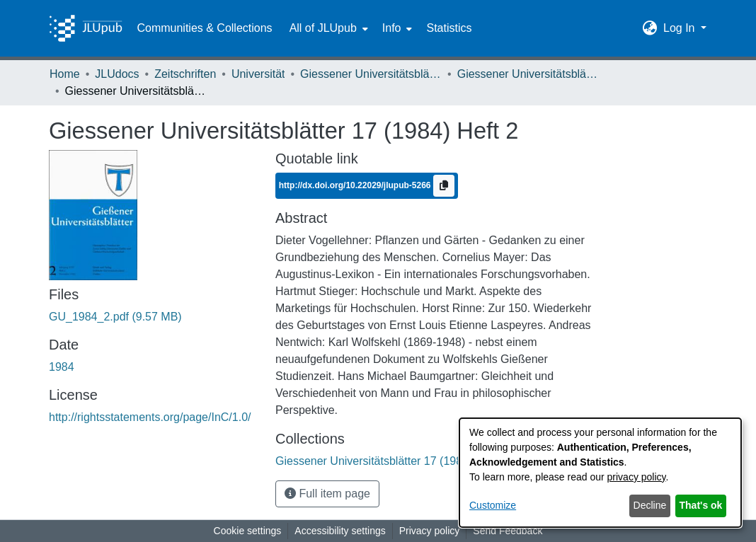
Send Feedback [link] (508, 531)
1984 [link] (62, 367)
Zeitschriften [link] (185, 74)
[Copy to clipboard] (444, 186)
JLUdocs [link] (117, 74)
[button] (650, 28)
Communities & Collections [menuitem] (204, 28)
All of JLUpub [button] (323, 28)
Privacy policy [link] (430, 531)
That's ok (701, 505)
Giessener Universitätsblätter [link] (371, 74)
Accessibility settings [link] (340, 531)
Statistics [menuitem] (449, 28)
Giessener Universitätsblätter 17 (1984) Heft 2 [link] (528, 74)
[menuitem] (327, 28)
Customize (493, 505)
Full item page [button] (327, 494)
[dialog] (600, 473)
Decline (650, 505)
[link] (115, 317)
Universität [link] (258, 74)
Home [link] (65, 74)
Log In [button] (681, 28)
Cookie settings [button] (248, 531)
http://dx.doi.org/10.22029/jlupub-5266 (356, 185)
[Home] (86, 28)
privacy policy (637, 477)
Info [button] (392, 28)
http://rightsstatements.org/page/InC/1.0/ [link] (150, 417)
